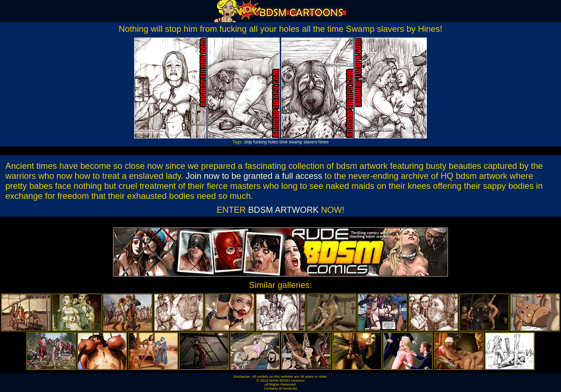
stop (248, 142)
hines (324, 142)
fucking (260, 142)
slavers (310, 142)
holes (273, 142)
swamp (296, 142)
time (284, 142)
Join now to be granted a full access (254, 176)
